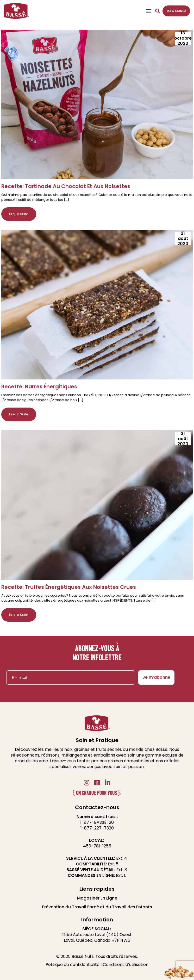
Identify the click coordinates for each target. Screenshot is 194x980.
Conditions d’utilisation (126, 965)
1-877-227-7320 (97, 828)
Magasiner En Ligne (97, 898)
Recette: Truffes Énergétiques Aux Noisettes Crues (69, 587)
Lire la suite (19, 214)
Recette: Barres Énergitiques (39, 386)
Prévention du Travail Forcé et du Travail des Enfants (97, 907)
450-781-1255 (97, 846)
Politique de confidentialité (73, 965)
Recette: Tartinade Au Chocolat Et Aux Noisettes (66, 186)
